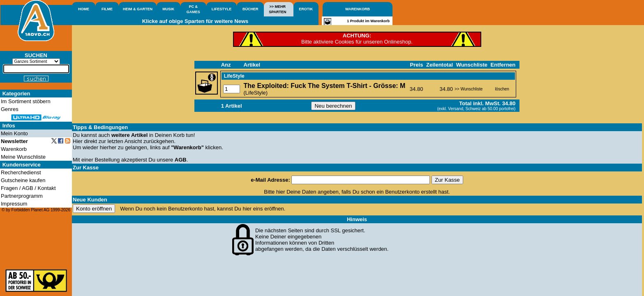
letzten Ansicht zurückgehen (141, 141)
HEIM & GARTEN (138, 9)
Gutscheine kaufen (23, 180)
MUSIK (168, 9)
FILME (107, 9)
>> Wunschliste (469, 89)
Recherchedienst (21, 172)
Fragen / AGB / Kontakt (28, 188)
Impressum (14, 204)
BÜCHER (250, 9)
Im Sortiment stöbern (26, 101)
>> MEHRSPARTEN (277, 9)
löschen (502, 89)
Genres (10, 109)
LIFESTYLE (222, 9)
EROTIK (306, 9)
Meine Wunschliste (23, 157)
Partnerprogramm (22, 196)
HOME (84, 9)
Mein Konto (14, 133)
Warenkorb (14, 149)
